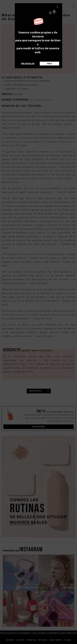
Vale (49, 64)
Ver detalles (28, 64)
